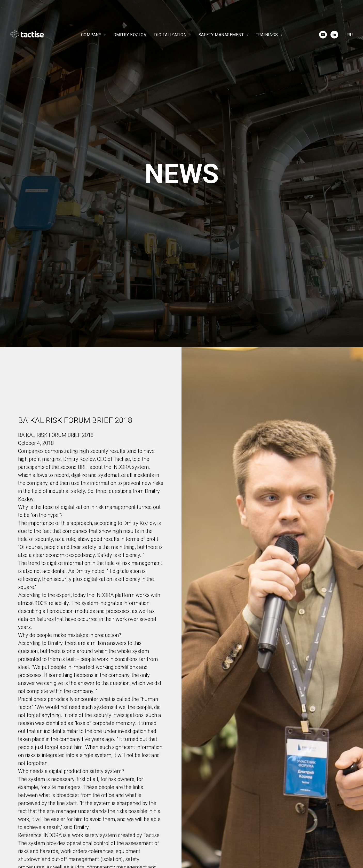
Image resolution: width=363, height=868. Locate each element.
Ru (350, 35)
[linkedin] (334, 35)
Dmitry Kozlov (130, 35)
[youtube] (323, 35)
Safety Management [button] (222, 35)
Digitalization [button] (171, 35)
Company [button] (92, 35)
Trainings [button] (267, 35)
